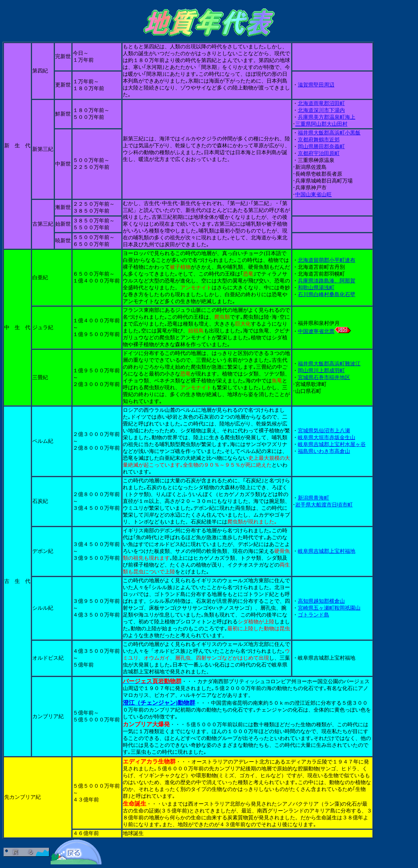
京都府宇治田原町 (319, 153)
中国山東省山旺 (313, 194)
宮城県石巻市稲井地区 (324, 377)
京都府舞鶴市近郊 (319, 140)
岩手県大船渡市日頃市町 (324, 505)
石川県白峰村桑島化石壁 (327, 294)
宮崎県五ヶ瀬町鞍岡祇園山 (329, 608)
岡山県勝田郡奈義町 (321, 146)
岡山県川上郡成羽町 (321, 370)
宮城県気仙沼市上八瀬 (324, 431)
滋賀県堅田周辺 (316, 85)
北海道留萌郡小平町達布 (327, 260)
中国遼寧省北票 (324, 331)
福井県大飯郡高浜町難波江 (329, 364)
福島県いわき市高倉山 (324, 451)
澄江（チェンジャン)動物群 (159, 703)
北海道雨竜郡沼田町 (321, 103)
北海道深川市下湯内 (321, 110)
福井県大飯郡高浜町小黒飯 (329, 133)
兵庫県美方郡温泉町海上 (327, 117)
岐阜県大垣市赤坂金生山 (327, 437)
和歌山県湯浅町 (316, 288)
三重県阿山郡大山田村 (321, 124)
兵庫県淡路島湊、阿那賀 (327, 281)
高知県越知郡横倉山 (321, 601)
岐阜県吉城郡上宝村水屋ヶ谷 (332, 444)
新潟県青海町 (313, 498)
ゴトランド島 (313, 615)
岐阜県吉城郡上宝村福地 (327, 551)
